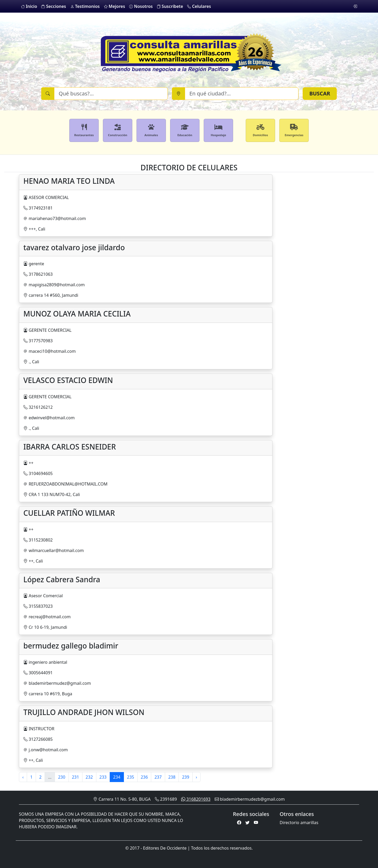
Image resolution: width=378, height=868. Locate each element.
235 (131, 777)
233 (103, 777)
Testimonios (85, 6)
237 (158, 777)
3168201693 (196, 799)
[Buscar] (111, 94)
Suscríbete (170, 6)
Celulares (199, 6)
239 (185, 777)
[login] (355, 6)
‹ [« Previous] (23, 777)
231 (75, 777)
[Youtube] (256, 823)
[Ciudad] (242, 94)
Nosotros (141, 6)
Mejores (115, 6)
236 (144, 777)
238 (172, 777)
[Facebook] (239, 823)
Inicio (29, 6)
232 (89, 777)
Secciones (54, 6)
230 (62, 777)
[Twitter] (248, 823)
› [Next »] (196, 777)
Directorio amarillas (299, 823)
